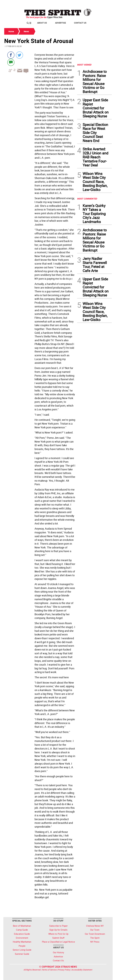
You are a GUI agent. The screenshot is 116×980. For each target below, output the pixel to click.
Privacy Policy (64, 970)
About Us (42, 23)
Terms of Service (49, 970)
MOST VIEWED (84, 65)
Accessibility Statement (82, 970)
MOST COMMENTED (87, 199)
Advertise (60, 23)
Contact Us (80, 23)
